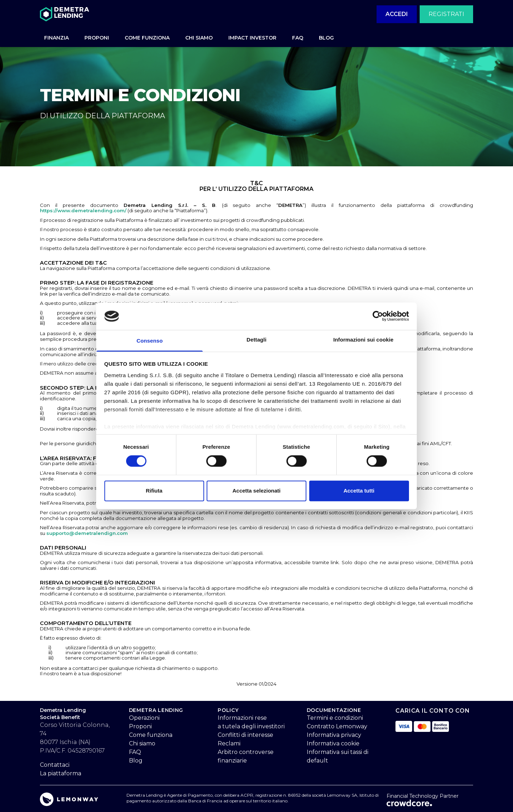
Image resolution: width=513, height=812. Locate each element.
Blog (136, 761)
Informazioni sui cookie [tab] (364, 340)
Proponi (140, 726)
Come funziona (151, 735)
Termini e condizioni (335, 718)
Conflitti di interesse (245, 735)
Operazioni (144, 718)
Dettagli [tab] (256, 340)
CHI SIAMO (199, 38)
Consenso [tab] (149, 341)
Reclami (229, 743)
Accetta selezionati (256, 491)
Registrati (446, 14)
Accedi (397, 14)
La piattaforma (61, 773)
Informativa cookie (333, 743)
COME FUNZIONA (147, 38)
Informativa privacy (334, 735)
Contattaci (55, 765)
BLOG (326, 38)
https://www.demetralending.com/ (83, 210)
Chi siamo (142, 743)
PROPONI (97, 38)
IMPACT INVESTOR (252, 38)
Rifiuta (154, 491)
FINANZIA (56, 38)
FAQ (298, 38)
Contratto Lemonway (337, 726)
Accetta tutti (359, 491)
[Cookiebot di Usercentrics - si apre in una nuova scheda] (378, 316)
